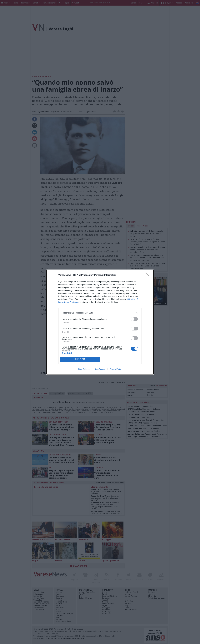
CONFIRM (80, 359)
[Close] (148, 275)
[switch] (134, 319)
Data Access (100, 369)
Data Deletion (84, 369)
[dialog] (100, 322)
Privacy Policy (116, 369)
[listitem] (100, 313)
